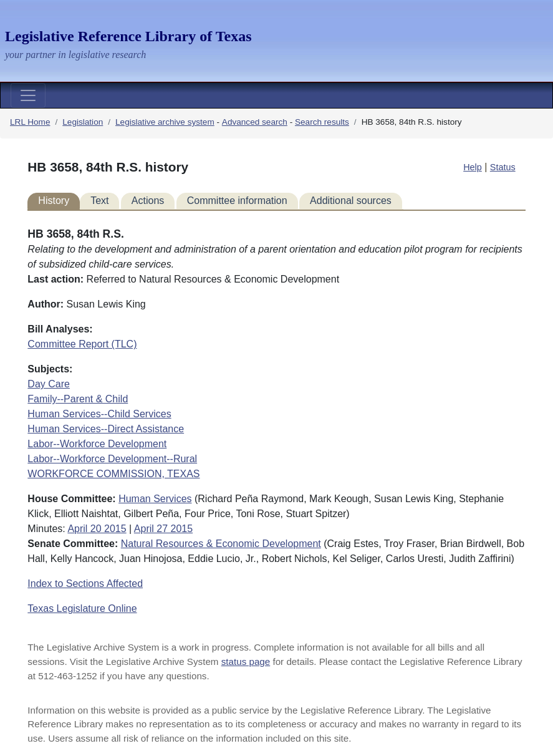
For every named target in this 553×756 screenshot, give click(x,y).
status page (246, 661)
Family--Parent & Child (78, 399)
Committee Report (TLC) (82, 344)
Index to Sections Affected (85, 584)
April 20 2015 (97, 529)
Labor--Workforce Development (97, 444)
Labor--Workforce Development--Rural (112, 459)
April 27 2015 (163, 529)
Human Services (155, 499)
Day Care (49, 384)
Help (473, 167)
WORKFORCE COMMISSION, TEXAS (113, 474)
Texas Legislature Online (82, 608)
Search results (322, 122)
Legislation (83, 122)
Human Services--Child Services (99, 414)
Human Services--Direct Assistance (106, 429)
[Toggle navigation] (28, 95)
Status (503, 167)
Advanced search (255, 122)
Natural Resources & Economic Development (221, 544)
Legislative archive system (165, 122)
